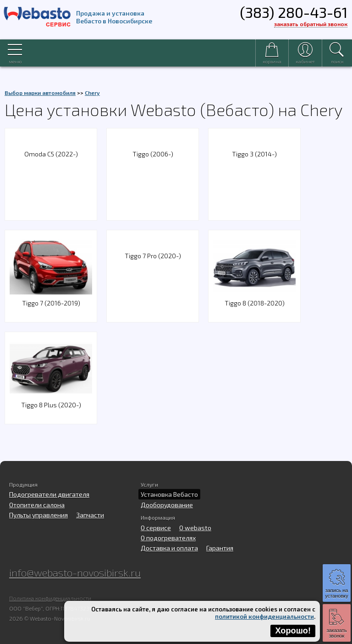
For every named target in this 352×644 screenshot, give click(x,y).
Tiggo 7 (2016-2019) (51, 297)
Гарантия (220, 548)
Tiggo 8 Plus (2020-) (51, 399)
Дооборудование (167, 505)
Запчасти (90, 515)
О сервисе (156, 528)
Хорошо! (293, 631)
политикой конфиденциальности (264, 616)
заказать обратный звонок (311, 24)
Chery (92, 93)
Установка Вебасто (169, 494)
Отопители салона (37, 505)
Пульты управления (38, 515)
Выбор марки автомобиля (40, 93)
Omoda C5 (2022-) (51, 154)
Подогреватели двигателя (49, 494)
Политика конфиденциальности (50, 598)
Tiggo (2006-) (153, 154)
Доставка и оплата (169, 548)
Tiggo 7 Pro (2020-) (153, 256)
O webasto (195, 528)
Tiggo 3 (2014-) (254, 154)
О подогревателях (168, 538)
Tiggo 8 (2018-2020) (254, 297)
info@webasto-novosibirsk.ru (75, 572)
